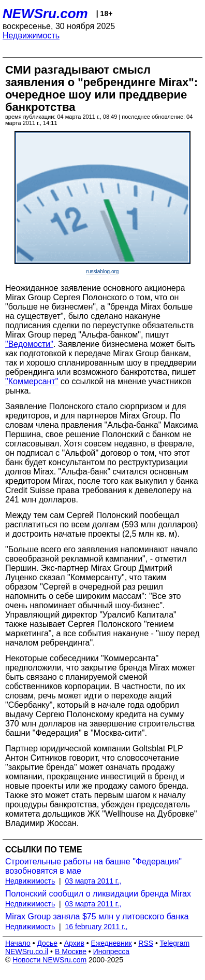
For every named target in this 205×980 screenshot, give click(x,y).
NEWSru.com (45, 13)
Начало (18, 943)
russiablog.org (103, 271)
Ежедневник (112, 943)
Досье (47, 943)
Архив (74, 943)
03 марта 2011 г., (93, 881)
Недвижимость (31, 36)
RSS (146, 943)
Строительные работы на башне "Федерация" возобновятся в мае (93, 866)
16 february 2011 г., (97, 927)
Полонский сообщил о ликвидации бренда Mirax (98, 894)
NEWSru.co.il (27, 951)
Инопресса (112, 951)
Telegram (175, 943)
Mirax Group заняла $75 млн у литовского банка (97, 916)
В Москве (71, 951)
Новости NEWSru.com (49, 960)
